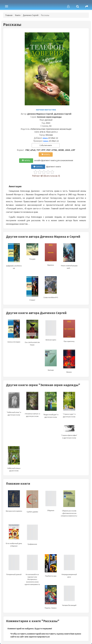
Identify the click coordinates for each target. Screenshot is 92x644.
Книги (18, 15)
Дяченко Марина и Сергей (40, 114)
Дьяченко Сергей (31, 15)
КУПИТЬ (46, 154)
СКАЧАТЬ (38, 167)
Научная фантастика (46, 110)
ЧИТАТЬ (26, 161)
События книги (46, 145)
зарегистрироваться (39, 637)
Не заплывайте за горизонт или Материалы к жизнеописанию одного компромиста (32, 573)
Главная (9, 15)
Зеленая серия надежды (49, 117)
